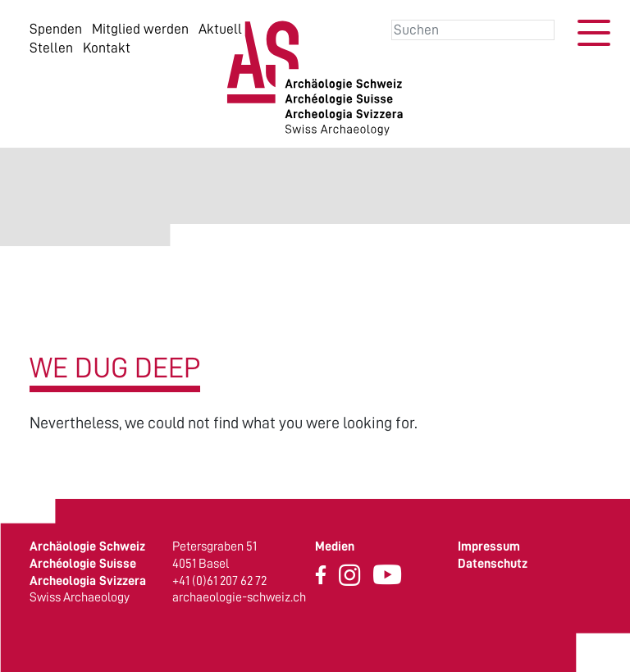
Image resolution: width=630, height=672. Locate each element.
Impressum (489, 546)
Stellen (51, 48)
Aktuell (220, 29)
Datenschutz (493, 564)
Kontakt (107, 48)
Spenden (56, 29)
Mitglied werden (140, 29)
